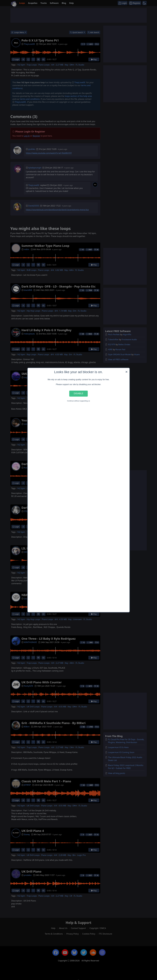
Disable (79, 394)
